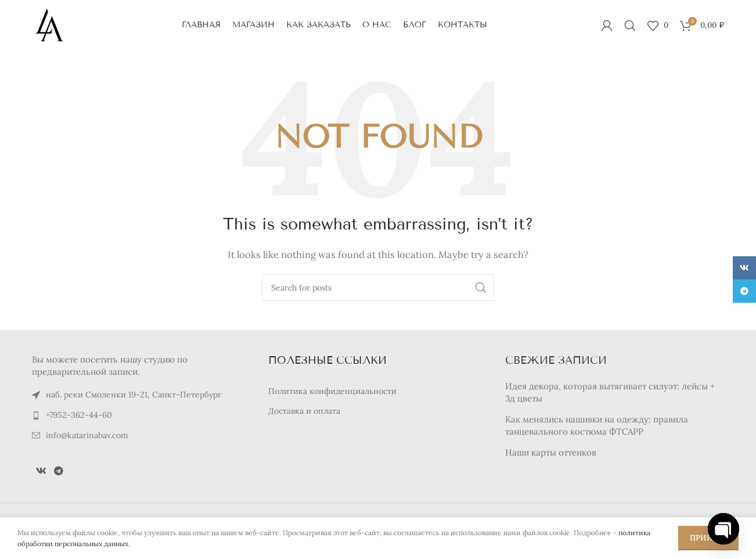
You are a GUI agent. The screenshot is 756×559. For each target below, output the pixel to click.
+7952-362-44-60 (79, 417)
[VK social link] (41, 472)
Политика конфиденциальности (332, 392)
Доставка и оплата (304, 413)
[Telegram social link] (58, 472)
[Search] (630, 26)
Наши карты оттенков (551, 454)
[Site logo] (50, 25)
